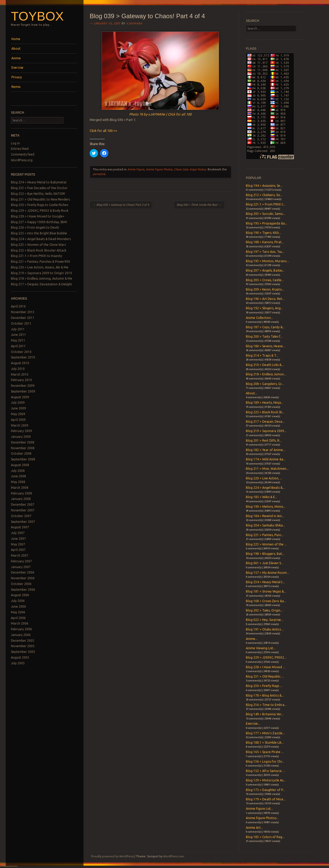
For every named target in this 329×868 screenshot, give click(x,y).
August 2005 (20, 657)
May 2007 (18, 544)
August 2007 (20, 527)
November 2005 (23, 646)
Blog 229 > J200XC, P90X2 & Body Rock (40, 211)
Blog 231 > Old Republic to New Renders (40, 199)
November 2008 (23, 448)
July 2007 (18, 533)
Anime (16, 58)
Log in (15, 143)
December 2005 (23, 641)
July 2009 (18, 403)
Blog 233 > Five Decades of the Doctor (39, 188)
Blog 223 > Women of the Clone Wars (38, 245)
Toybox (37, 16)
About (16, 49)
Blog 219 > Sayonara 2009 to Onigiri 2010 (41, 273)
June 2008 (18, 476)
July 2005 (18, 663)
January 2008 (21, 499)
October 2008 (21, 454)
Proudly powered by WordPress (112, 856)
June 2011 (18, 335)
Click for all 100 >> (103, 131)
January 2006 (21, 635)
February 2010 (21, 380)
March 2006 (20, 623)
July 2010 (18, 369)
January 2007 (21, 567)
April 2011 (18, 346)
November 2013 (23, 312)
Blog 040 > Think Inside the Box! (199, 205)
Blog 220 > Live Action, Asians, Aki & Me (40, 267)
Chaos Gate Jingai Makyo (190, 169)
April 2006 (18, 618)
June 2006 (18, 606)
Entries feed (20, 149)
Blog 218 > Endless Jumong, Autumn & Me (42, 278)
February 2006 (21, 629)
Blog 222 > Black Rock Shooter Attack (39, 250)
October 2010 (21, 352)
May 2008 (18, 482)
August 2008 (20, 465)
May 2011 (18, 340)
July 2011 (18, 329)
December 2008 (23, 442)
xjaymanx (134, 23)
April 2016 (18, 306)
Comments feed (23, 154)
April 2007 (18, 550)
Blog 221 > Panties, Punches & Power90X (41, 262)
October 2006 (21, 584)
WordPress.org (22, 160)
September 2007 (23, 522)
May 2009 (18, 414)
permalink (99, 174)
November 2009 (23, 386)
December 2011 (23, 318)
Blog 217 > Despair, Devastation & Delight (41, 284)
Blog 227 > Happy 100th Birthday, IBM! (39, 222)
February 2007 (21, 561)
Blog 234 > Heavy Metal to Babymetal (39, 182)
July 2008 (18, 471)
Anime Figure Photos (159, 169)
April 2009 (18, 420)
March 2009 (20, 425)
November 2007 (23, 510)
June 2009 (18, 408)
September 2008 (23, 459)
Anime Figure (136, 169)
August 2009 (20, 397)
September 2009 (23, 391)
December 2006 (23, 572)
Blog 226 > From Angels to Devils (35, 227)
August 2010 (20, 363)
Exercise (17, 67)
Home (16, 39)
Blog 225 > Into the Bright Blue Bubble (39, 233)
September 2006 (23, 590)
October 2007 (21, 516)
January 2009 (21, 437)
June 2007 (18, 539)
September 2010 (23, 357)
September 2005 (23, 652)
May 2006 (18, 612)
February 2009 (21, 431)
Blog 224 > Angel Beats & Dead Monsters (41, 239)
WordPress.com (173, 856)
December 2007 (23, 504)
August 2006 (20, 595)
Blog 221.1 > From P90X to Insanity (37, 256)
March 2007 (20, 555)
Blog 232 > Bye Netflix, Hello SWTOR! (38, 194)
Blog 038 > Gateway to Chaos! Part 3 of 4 (121, 205)
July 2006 (18, 601)
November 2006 (23, 578)
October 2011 (21, 323)
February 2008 (21, 493)
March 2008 (20, 488)
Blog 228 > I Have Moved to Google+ (38, 216)
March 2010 (20, 374)
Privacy (17, 77)
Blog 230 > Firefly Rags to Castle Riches (40, 205)
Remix (16, 87)
